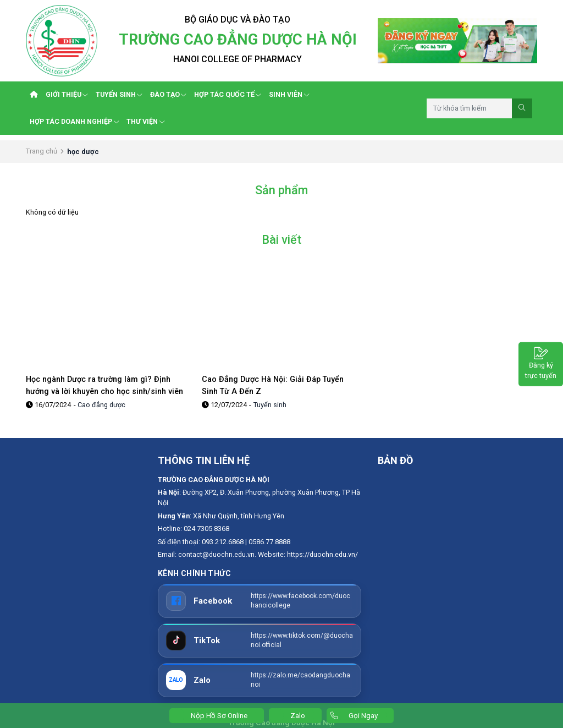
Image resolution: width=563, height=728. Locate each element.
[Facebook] (260, 601)
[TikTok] (260, 641)
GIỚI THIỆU (67, 94)
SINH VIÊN (289, 94)
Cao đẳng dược (101, 405)
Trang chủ (42, 151)
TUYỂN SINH (119, 94)
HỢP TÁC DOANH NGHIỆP (74, 121)
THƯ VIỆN (145, 121)
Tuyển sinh (270, 405)
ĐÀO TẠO (168, 94)
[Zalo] (260, 680)
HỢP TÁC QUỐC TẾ (228, 94)
